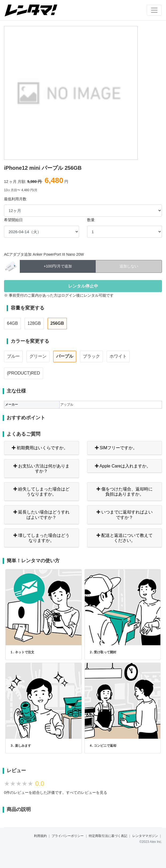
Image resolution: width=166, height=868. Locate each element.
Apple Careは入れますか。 (123, 466)
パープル (65, 356)
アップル (67, 405)
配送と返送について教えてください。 (125, 538)
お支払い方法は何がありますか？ (41, 469)
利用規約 (40, 836)
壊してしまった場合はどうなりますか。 (41, 538)
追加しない (129, 266)
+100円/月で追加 (58, 266)
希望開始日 (13, 220)
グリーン (38, 356)
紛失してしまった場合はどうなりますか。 (41, 492)
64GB (12, 323)
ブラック (91, 356)
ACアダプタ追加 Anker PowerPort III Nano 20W (44, 254)
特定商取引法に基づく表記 (108, 836)
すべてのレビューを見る (87, 792)
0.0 (40, 784)
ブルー (13, 356)
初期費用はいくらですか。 (40, 448)
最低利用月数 (15, 199)
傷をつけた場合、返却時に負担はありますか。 (125, 492)
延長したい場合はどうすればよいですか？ (41, 515)
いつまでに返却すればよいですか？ (125, 515)
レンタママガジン (145, 836)
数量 (91, 220)
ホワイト (118, 356)
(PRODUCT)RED (24, 373)
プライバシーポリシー (68, 836)
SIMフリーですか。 (116, 448)
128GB (34, 323)
